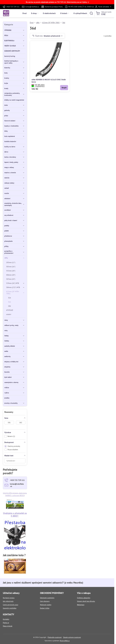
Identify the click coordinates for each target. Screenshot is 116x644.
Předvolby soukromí (55, 637)
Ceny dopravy (45, 601)
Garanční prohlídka (10, 608)
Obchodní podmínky (47, 598)
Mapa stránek (8, 626)
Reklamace (81, 605)
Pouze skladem (11, 450)
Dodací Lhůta (45, 608)
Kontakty (6, 619)
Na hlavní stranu (9, 598)
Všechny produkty (12, 446)
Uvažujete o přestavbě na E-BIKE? (15, 514)
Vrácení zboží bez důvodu (86, 601)
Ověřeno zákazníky (84, 598)
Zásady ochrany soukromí (72, 637)
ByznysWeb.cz (65, 641)
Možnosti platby (46, 605)
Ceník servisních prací (11, 605)
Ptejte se (6, 623)
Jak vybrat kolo (8, 601)
